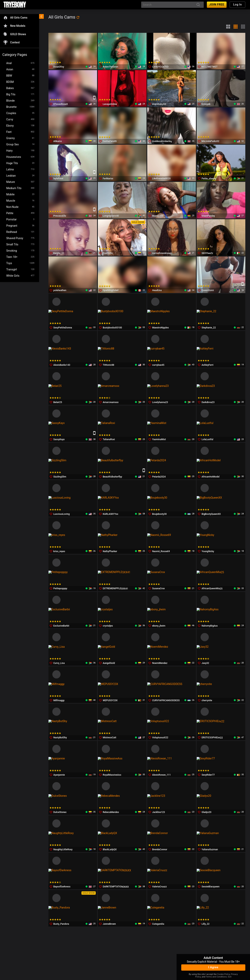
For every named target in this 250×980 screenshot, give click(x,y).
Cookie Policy (224, 974)
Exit (230, 977)
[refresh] (78, 17)
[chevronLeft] (41, 16)
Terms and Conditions (216, 977)
